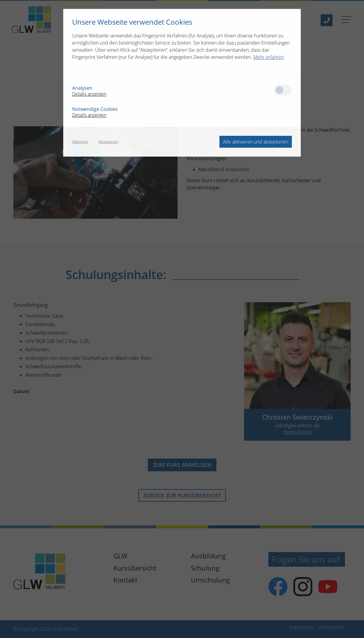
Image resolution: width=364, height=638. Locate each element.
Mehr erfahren (269, 57)
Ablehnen (80, 142)
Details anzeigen (89, 94)
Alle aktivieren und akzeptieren (256, 142)
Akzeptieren (108, 142)
